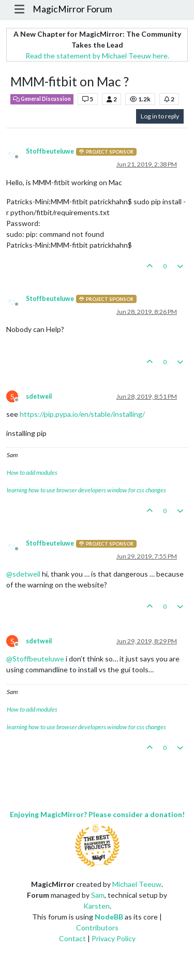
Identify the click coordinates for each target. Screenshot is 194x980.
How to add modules (32, 472)
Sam (98, 895)
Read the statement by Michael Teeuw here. (97, 56)
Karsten (96, 906)
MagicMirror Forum (72, 9)
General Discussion (42, 99)
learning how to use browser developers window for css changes (86, 490)
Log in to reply (160, 116)
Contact (72, 938)
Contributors (97, 928)
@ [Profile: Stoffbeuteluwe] (35, 659)
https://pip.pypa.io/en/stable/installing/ (82, 414)
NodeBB (109, 917)
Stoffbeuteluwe (50, 151)
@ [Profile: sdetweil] (23, 574)
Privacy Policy (114, 938)
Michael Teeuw (137, 884)
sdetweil (39, 396)
